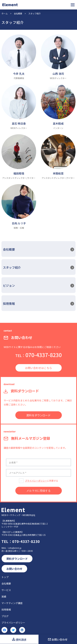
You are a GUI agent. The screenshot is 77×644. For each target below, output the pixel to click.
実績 (4, 596)
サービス (6, 590)
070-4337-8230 (38, 355)
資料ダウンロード (17, 559)
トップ (5, 577)
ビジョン (9, 285)
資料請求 (21, 640)
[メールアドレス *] (38, 473)
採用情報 (9, 303)
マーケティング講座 (12, 603)
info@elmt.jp (15, 548)
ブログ (5, 616)
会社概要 (18, 13)
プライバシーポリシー (36, 481)
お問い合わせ (60, 639)
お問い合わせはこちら (38, 368)
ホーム (5, 13)
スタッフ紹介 (12, 267)
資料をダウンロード (38, 415)
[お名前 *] (38, 462)
